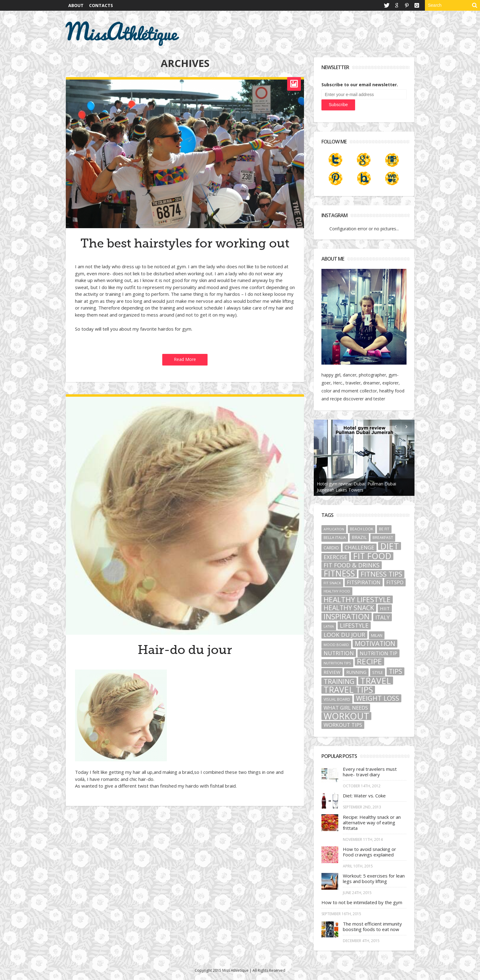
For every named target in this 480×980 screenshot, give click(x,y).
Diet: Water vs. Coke (364, 796)
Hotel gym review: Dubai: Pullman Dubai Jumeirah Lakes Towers (356, 487)
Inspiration (347, 617)
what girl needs (346, 708)
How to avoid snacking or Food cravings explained (369, 852)
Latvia (329, 626)
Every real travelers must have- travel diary (370, 772)
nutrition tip (379, 653)
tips (396, 671)
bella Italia (335, 538)
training (339, 681)
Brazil (359, 537)
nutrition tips (337, 663)
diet (390, 546)
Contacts (101, 5)
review (332, 672)
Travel (376, 681)
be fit (384, 529)
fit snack (332, 583)
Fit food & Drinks (352, 565)
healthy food (337, 591)
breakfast (383, 538)
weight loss (378, 698)
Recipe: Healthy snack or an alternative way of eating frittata (372, 822)
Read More (185, 359)
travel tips (348, 690)
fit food (372, 556)
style (378, 672)
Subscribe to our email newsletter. (360, 85)
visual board (337, 699)
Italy (382, 617)
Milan (377, 635)
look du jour (344, 635)
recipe (369, 662)
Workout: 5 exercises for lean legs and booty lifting (374, 878)
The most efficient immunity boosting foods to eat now (372, 926)
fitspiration (364, 582)
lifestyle (354, 625)
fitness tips (381, 574)
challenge (360, 547)
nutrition (339, 653)
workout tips (343, 725)
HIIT (385, 608)
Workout (346, 716)
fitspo (395, 582)
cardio (331, 548)
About (76, 5)
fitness (339, 574)
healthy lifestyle (357, 600)
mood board (336, 645)
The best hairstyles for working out (185, 243)
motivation (375, 644)
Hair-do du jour (185, 650)
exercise (335, 557)
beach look (362, 529)
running (356, 672)
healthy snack (349, 608)
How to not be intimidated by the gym (362, 902)
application (334, 529)
